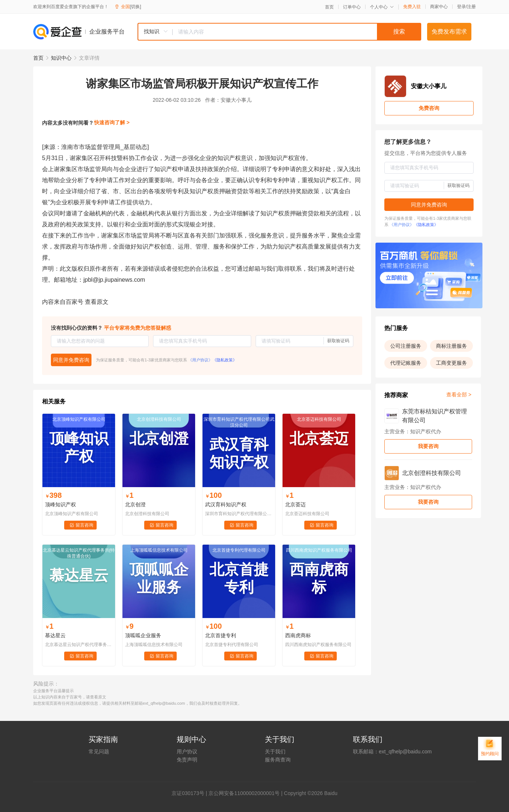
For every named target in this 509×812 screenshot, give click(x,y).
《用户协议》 (200, 360)
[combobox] (279, 32)
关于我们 (275, 752)
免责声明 (187, 760)
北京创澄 (135, 504)
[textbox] (297, 32)
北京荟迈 (295, 504)
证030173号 (191, 793)
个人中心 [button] (382, 7)
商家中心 (439, 7)
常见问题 (99, 752)
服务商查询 (278, 760)
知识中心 (61, 58)
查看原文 (97, 302)
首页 (329, 7)
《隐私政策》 (225, 360)
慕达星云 (55, 635)
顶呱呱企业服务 (143, 635)
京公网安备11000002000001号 (244, 793)
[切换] (136, 7)
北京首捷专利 (221, 635)
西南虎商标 (298, 635)
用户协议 (187, 752)
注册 (471, 7)
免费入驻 (412, 7)
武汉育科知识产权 (226, 504)
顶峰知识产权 (60, 504)
